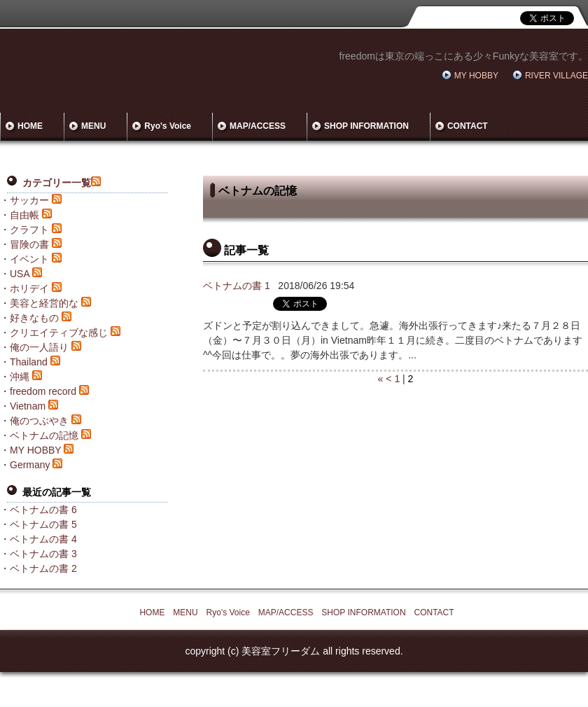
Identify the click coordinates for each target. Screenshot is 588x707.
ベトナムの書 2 (43, 568)
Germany (30, 465)
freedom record (43, 391)
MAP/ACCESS (258, 126)
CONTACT (468, 126)
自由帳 (24, 215)
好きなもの (34, 318)
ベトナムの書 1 (237, 286)
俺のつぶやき (39, 421)
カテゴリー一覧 (57, 183)
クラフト (29, 230)
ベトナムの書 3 (43, 554)
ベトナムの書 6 (43, 510)
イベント (29, 259)
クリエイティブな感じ (59, 332)
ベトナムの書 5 (43, 524)
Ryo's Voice (168, 126)
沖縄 (20, 377)
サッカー (29, 200)
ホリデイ (29, 288)
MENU (93, 126)
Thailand (29, 362)
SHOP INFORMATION (366, 126)
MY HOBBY (476, 76)
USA (20, 274)
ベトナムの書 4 (43, 539)
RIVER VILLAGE (556, 76)
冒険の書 (29, 244)
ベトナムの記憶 (44, 435)
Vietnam (28, 406)
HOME (30, 126)
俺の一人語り (39, 347)
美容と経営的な (44, 303)
